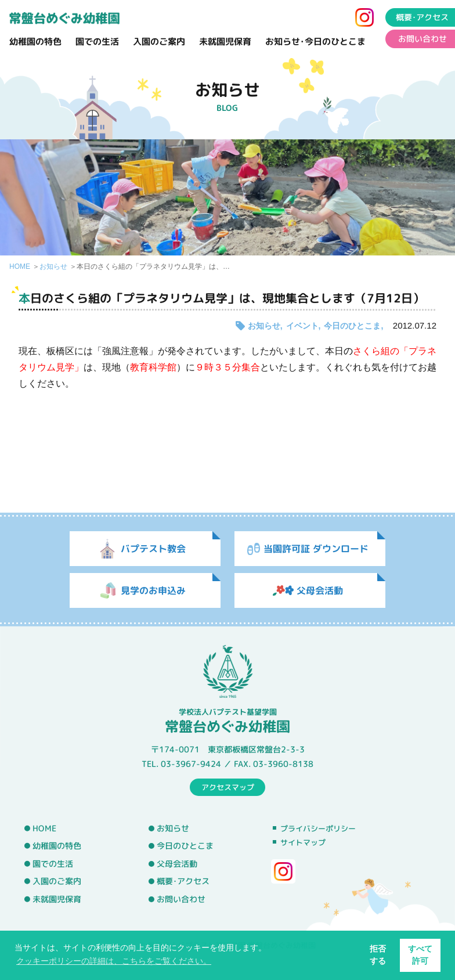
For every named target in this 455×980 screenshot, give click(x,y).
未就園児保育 (225, 42)
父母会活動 (177, 864)
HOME (20, 266)
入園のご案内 (159, 42)
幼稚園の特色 (35, 42)
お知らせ (53, 266)
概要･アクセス (183, 881)
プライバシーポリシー (318, 828)
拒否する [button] (378, 955)
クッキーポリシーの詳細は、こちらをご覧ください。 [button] (114, 961)
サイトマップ (303, 842)
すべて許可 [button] (420, 955)
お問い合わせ (181, 899)
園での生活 (97, 42)
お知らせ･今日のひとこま (315, 42)
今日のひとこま (352, 326)
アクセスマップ (228, 787)
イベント (302, 326)
